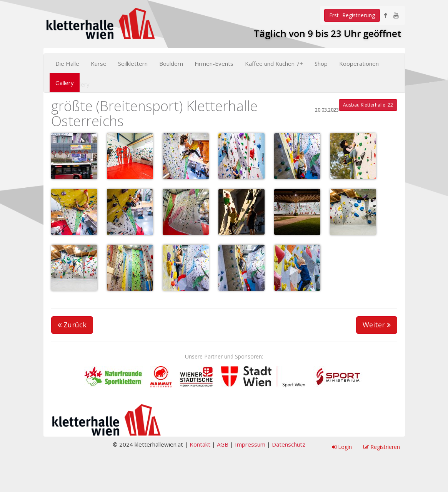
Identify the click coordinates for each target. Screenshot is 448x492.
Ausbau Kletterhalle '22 (368, 105)
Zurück (72, 325)
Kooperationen (359, 63)
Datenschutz (289, 444)
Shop (321, 63)
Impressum (250, 444)
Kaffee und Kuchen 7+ (274, 63)
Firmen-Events (214, 63)
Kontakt (200, 444)
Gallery (65, 83)
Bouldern (171, 63)
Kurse (99, 63)
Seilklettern (133, 63)
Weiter (377, 325)
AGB (223, 444)
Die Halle (67, 63)
